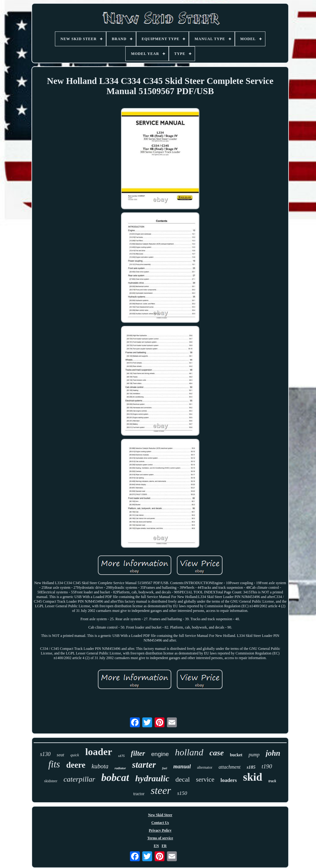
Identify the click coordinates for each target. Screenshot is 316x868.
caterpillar (79, 779)
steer (161, 790)
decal (183, 779)
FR (164, 846)
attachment (229, 767)
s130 (45, 754)
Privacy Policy (160, 830)
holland (189, 752)
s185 (251, 767)
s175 (121, 756)
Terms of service (160, 838)
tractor (139, 794)
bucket (236, 755)
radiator (120, 768)
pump (254, 755)
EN (156, 846)
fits (54, 764)
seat (60, 755)
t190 (267, 766)
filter (138, 753)
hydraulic (152, 778)
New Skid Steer (160, 815)
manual (182, 766)
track (272, 781)
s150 (182, 793)
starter (144, 765)
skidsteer (51, 781)
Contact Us (160, 823)
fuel (164, 768)
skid (252, 777)
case (217, 753)
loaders (229, 780)
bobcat (115, 778)
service (205, 779)
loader (99, 752)
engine (160, 754)
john (273, 753)
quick (75, 755)
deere (76, 765)
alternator (205, 767)
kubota (100, 766)
